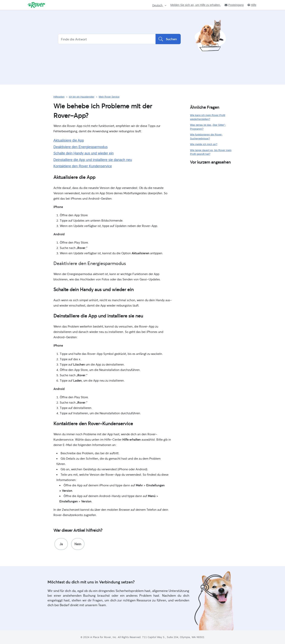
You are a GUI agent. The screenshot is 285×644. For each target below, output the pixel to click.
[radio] (61, 544)
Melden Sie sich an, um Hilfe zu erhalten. (196, 5)
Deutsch (158, 5)
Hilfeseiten (59, 97)
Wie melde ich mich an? (204, 144)
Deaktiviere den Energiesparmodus (81, 147)
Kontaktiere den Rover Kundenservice (83, 166)
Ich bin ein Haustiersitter (82, 97)
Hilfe (252, 5)
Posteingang (234, 5)
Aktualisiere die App (69, 140)
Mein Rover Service (109, 97)
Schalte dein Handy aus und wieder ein (84, 153)
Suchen (168, 39)
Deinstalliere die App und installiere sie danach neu (93, 160)
